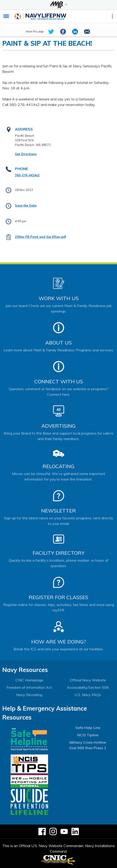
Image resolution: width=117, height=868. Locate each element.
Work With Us (59, 298)
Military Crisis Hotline (88, 742)
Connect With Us (59, 381)
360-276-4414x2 (27, 175)
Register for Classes (58, 597)
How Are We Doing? (58, 642)
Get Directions (26, 154)
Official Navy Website (88, 680)
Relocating (58, 466)
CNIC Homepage (29, 680)
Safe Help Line (88, 728)
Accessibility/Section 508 (88, 687)
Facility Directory (59, 553)
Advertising (58, 426)
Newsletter (58, 511)
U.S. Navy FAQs (88, 695)
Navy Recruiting (29, 695)
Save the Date (26, 205)
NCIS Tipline (88, 735)
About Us (58, 343)
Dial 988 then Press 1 (88, 748)
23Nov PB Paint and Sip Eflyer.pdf (40, 237)
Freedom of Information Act (29, 687)
